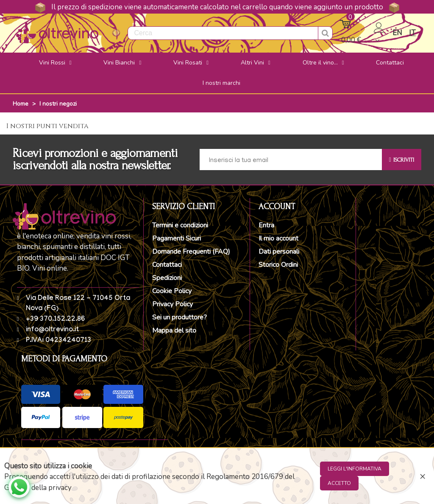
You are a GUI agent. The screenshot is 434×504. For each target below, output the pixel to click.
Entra (266, 225)
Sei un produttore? (179, 317)
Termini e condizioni (180, 225)
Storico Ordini (278, 265)
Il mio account (278, 238)
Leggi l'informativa (355, 469)
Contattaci (167, 265)
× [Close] (423, 476)
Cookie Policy (172, 291)
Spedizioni (167, 278)
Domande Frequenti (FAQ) (191, 252)
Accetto (339, 483)
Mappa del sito (174, 330)
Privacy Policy (172, 304)
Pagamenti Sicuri (177, 238)
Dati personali (279, 252)
